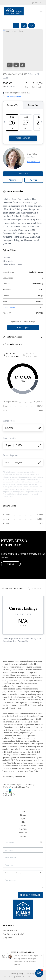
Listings (23, 815)
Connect (23, 836)
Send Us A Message (30, 895)
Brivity (21, 974)
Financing (23, 826)
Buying (23, 819)
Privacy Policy (8, 977)
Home (23, 811)
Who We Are (23, 833)
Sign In (36, 3)
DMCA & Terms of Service (25, 977)
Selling (23, 822)
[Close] (42, 955)
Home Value (23, 829)
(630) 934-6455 (8, 938)
